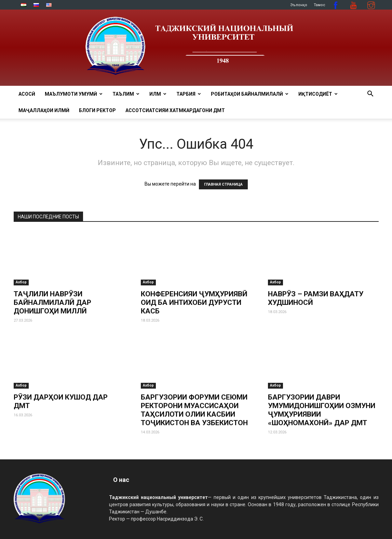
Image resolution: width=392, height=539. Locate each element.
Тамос (320, 5)
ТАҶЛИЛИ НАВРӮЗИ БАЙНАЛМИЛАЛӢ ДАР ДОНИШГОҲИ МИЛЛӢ (52, 302)
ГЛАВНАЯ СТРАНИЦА (223, 184)
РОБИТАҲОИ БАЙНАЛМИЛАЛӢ (250, 94)
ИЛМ (158, 94)
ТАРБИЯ (189, 94)
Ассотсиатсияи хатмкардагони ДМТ (175, 110)
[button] (370, 95)
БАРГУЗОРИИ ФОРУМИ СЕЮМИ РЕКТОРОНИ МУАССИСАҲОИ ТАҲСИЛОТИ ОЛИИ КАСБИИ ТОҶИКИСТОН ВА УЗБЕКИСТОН (194, 410)
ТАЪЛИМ (126, 94)
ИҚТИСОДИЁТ (318, 94)
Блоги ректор (97, 110)
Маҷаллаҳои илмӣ (44, 110)
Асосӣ (27, 94)
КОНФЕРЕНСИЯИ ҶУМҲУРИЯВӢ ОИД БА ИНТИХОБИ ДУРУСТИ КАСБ (194, 302)
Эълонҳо (299, 5)
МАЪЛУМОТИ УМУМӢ (74, 94)
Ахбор (21, 282)
